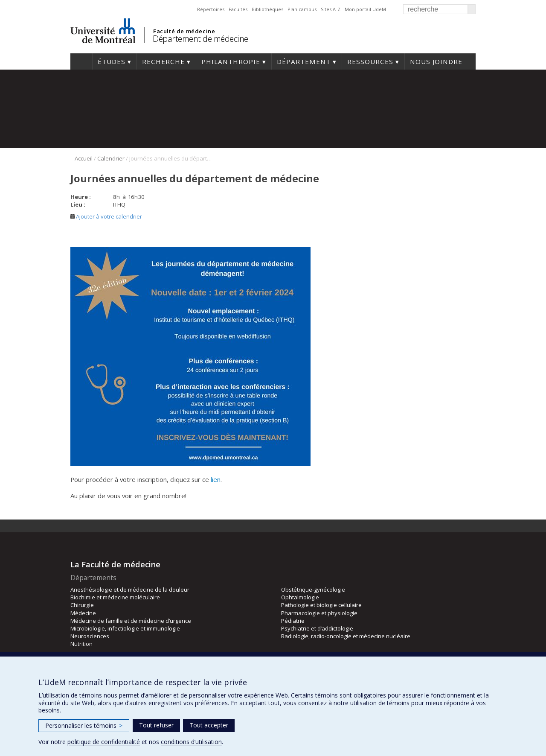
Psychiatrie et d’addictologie (317, 628)
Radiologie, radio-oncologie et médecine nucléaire (346, 636)
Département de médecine (200, 39)
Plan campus (302, 9)
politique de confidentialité (104, 742)
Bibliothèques (267, 9)
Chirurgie (82, 605)
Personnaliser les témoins (84, 725)
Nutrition (81, 644)
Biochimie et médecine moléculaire (115, 597)
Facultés (238, 9)
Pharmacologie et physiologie (319, 613)
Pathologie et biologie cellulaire (321, 605)
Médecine (83, 613)
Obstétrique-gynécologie (313, 590)
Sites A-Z (331, 9)
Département (304, 61)
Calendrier (111, 158)
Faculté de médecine (184, 31)
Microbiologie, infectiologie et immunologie (125, 628)
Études (112, 61)
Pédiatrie (293, 621)
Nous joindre (436, 61)
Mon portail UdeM (365, 9)
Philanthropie (231, 61)
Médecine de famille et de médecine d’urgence (131, 621)
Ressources (370, 61)
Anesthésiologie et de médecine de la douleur (130, 590)
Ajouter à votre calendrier (106, 216)
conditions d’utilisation (191, 742)
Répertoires (211, 9)
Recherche (163, 61)
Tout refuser (156, 725)
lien (216, 479)
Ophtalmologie (300, 597)
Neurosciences (90, 636)
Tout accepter (209, 725)
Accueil (81, 61)
